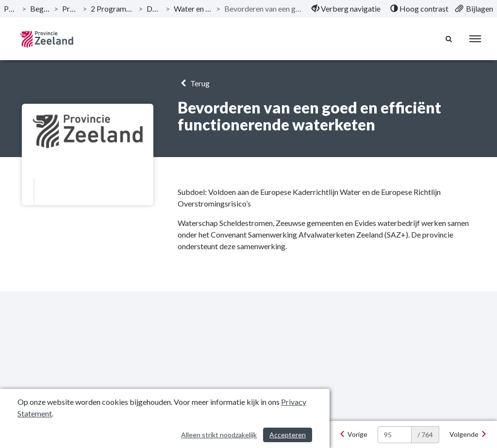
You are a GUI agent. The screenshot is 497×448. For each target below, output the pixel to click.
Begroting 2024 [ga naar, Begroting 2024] (40, 8)
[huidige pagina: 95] (395, 435)
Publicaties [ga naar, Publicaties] (11, 8)
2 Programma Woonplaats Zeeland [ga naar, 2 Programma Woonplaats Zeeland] (113, 8)
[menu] (475, 39)
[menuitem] (346, 9)
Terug (193, 83)
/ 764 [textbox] (425, 435)
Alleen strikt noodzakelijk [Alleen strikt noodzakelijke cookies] (219, 435)
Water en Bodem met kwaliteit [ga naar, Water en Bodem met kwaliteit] (193, 8)
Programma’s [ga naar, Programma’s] (70, 8)
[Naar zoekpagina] (449, 39)
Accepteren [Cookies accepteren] (288, 435)
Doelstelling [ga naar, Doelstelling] (154, 8)
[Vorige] (353, 434)
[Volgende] (468, 434)
